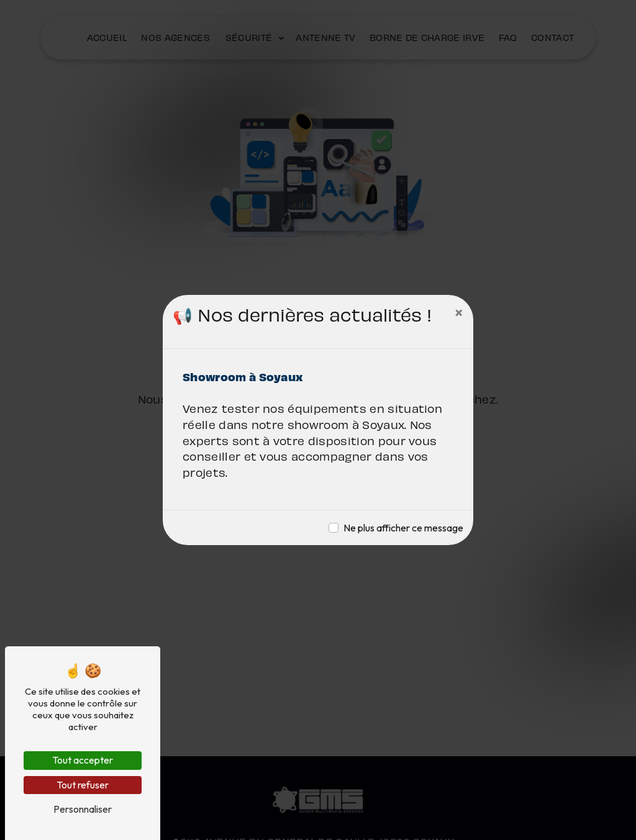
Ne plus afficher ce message (403, 528)
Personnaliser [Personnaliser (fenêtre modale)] (83, 809)
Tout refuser (83, 785)
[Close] (459, 312)
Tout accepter (83, 760)
